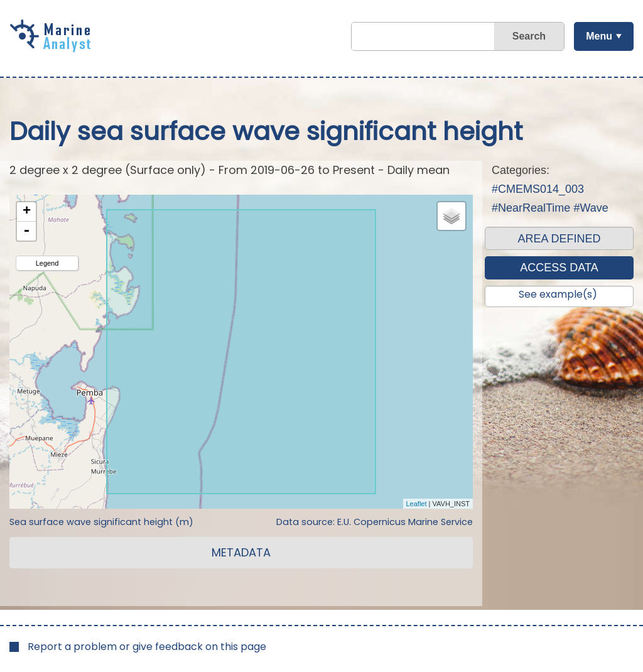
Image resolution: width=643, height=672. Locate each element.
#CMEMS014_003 (538, 189)
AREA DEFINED (559, 239)
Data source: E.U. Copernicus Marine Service (375, 522)
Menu (599, 36)
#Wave (591, 208)
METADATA (241, 552)
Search (529, 36)
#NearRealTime (531, 208)
